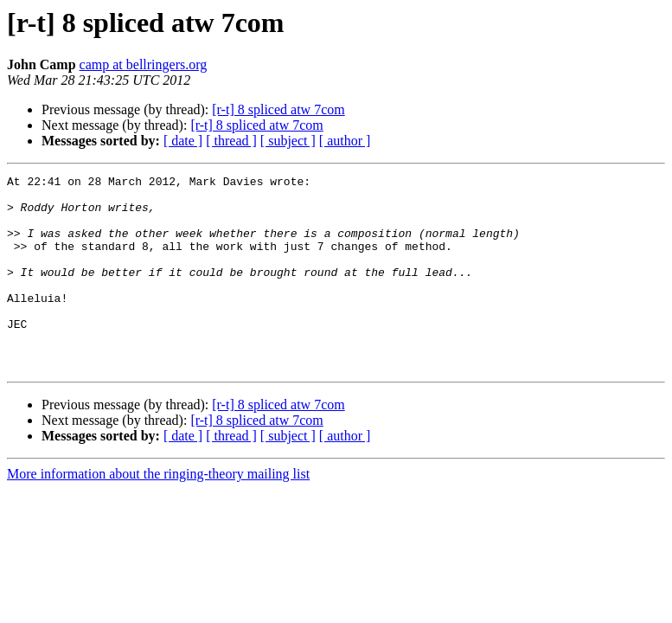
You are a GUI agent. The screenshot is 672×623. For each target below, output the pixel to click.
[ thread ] (231, 141)
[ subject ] (288, 141)
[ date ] (183, 141)
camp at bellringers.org (144, 64)
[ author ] (345, 141)
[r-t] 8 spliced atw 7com (278, 109)
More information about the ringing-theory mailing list (158, 513)
